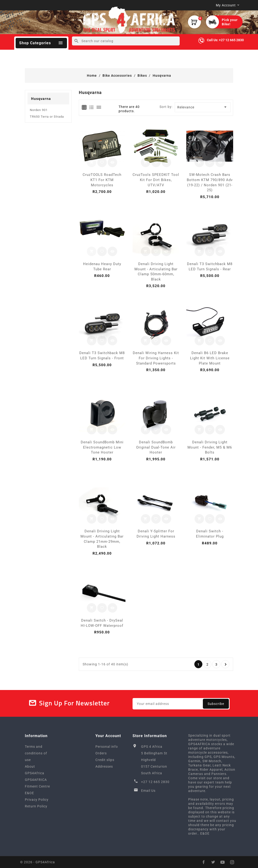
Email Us (148, 791)
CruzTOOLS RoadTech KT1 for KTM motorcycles (102, 180)
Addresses (104, 766)
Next (226, 664)
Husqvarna (41, 98)
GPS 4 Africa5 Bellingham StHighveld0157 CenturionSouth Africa (154, 760)
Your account (108, 736)
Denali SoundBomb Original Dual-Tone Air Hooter (156, 447)
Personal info (107, 747)
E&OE (29, 793)
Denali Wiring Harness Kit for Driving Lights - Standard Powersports (156, 358)
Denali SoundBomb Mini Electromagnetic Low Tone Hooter (102, 447)
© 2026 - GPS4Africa (38, 862)
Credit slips (105, 760)
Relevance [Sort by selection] (203, 107)
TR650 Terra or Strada (47, 117)
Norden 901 (39, 110)
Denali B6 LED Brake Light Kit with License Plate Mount (210, 358)
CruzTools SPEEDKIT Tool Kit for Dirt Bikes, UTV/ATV (156, 180)
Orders (101, 753)
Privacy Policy (37, 800)
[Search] (126, 41)
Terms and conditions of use (36, 753)
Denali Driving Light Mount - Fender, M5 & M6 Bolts (210, 447)
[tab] (84, 107)
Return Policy (36, 806)
